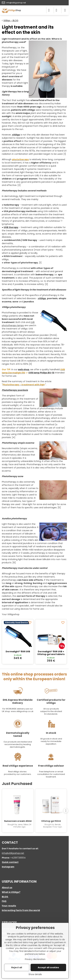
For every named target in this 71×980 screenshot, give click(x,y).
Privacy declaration (35, 959)
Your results (9, 906)
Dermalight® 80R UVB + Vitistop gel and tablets (51, 653)
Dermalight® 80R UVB (18, 651)
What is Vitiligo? (11, 892)
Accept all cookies (48, 967)
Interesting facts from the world (21, 910)
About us (7, 888)
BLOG (5, 897)
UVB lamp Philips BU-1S (41, 373)
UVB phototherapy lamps (18, 324)
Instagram (8, 867)
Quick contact (10, 862)
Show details (35, 974)
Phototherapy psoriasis (15, 390)
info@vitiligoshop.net (13, 853)
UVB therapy (11, 227)
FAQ (4, 901)
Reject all (17, 967)
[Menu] (65, 10)
